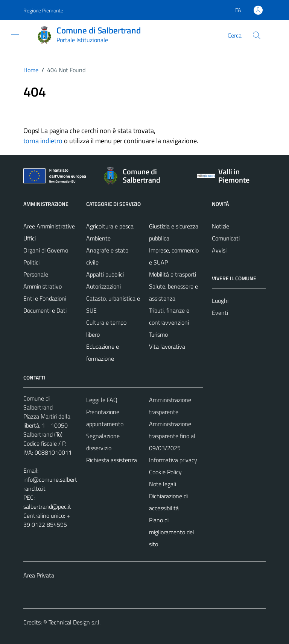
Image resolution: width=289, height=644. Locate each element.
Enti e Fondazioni (45, 298)
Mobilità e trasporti (173, 274)
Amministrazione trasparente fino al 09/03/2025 (172, 436)
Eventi (220, 313)
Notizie (221, 226)
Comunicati (226, 238)
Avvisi (219, 250)
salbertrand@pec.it (47, 506)
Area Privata (39, 575)
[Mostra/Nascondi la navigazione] (15, 35)
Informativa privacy (173, 460)
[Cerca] (257, 35)
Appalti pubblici (105, 274)
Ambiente (98, 238)
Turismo (158, 334)
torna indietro (43, 141)
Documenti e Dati (45, 310)
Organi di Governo (46, 250)
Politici (31, 262)
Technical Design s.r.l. (75, 622)
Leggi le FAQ (102, 400)
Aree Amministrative (49, 226)
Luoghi (220, 301)
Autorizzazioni (103, 286)
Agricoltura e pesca (110, 226)
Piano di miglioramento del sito (172, 532)
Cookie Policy (165, 472)
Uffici (30, 238)
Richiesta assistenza (112, 460)
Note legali (163, 484)
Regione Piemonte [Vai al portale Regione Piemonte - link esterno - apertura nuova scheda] (43, 10)
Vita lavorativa (167, 346)
